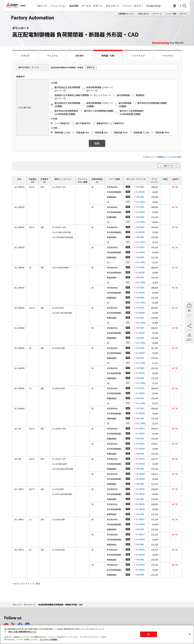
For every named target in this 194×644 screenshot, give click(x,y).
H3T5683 (140, 227)
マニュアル (52, 56)
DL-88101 (140, 428)
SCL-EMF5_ (141, 363)
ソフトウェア (138, 56)
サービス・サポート (92, 6)
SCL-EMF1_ (141, 202)
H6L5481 (140, 197)
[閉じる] (190, 634)
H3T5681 (140, 187)
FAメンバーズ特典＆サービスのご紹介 (164, 157)
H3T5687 (140, 308)
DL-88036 (140, 550)
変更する (91, 67)
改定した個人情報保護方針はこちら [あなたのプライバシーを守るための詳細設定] (22, 632)
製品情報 (74, 6)
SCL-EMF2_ (141, 242)
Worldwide (175, 6)
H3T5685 (140, 267)
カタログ (25, 56)
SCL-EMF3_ (141, 282)
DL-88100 (140, 192)
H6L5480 (140, 217)
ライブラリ (168, 56)
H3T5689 (140, 348)
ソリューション (58, 6)
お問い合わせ (143, 14)
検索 (97, 143)
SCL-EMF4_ (141, 323)
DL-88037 (140, 519)
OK (148, 634)
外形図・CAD (108, 56)
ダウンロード (112, 6)
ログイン (183, 14)
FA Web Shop (154, 6)
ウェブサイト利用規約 (49, 639)
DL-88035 (140, 489)
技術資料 (80, 56)
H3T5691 (140, 388)
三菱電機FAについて (126, 14)
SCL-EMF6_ (141, 403)
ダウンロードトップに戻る (27, 583)
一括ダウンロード (170, 166)
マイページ (157, 14)
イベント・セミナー (133, 6)
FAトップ (42, 6)
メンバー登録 (171, 14)
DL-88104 (140, 459)
